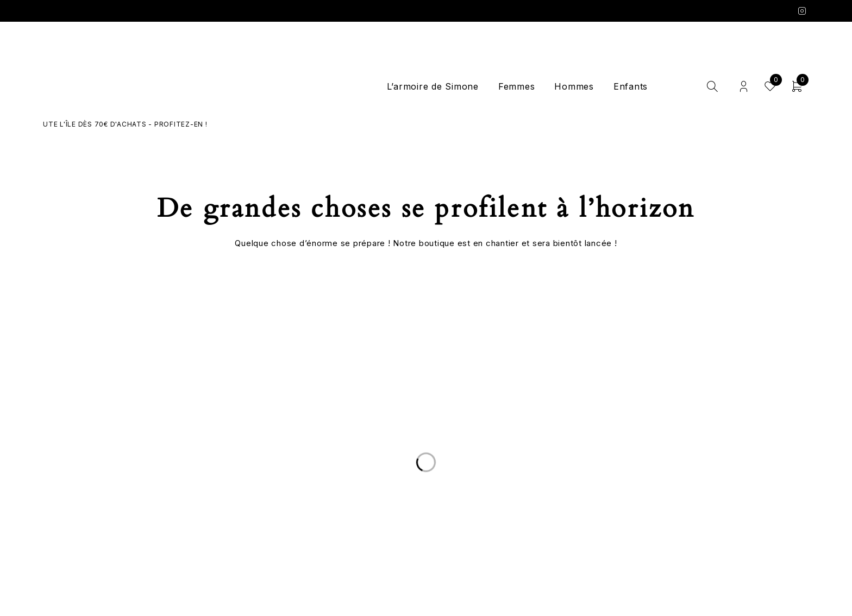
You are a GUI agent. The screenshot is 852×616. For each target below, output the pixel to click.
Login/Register (744, 87)
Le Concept (426, 491)
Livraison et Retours (187, 491)
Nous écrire (186, 504)
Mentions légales (665, 517)
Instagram (802, 11)
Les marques (426, 530)
